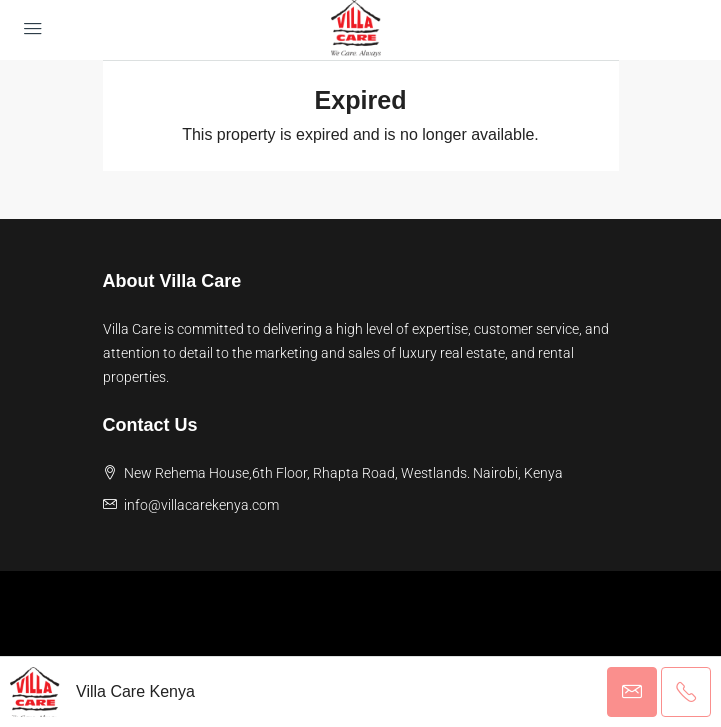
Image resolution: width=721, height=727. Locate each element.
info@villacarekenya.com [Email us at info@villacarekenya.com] (201, 505)
